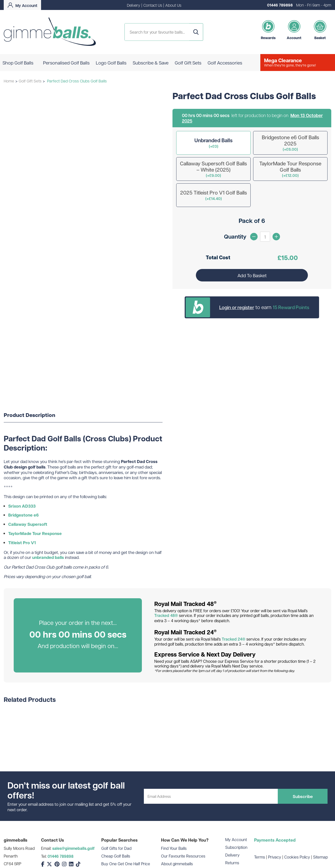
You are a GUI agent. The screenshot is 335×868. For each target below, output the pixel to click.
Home (9, 81)
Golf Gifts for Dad (116, 848)
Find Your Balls (174, 848)
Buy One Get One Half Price (126, 864)
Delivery (134, 5)
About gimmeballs (177, 864)
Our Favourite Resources (183, 856)
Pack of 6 (252, 221)
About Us (173, 5)
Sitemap (320, 857)
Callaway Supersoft (28, 524)
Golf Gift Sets (30, 81)
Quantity (235, 236)
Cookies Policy (297, 857)
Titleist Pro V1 (22, 543)
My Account (236, 839)
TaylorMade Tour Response (35, 533)
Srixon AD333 (22, 506)
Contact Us (153, 5)
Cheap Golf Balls (116, 856)
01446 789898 (280, 5)
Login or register (237, 307)
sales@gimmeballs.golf (73, 848)
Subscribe (303, 796)
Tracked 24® (234, 639)
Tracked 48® (166, 615)
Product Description (29, 415)
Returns (232, 863)
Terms (260, 857)
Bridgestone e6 (24, 515)
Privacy (275, 857)
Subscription (236, 847)
